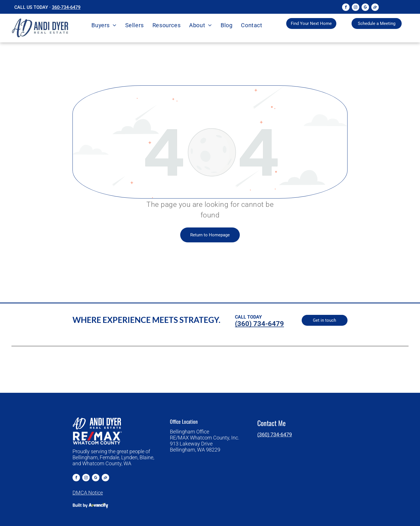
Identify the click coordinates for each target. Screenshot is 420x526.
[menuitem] (104, 25)
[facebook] (346, 8)
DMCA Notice (88, 493)
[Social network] (375, 8)
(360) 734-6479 (275, 434)
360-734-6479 (66, 7)
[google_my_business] (365, 8)
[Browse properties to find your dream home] (311, 23)
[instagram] (356, 8)
